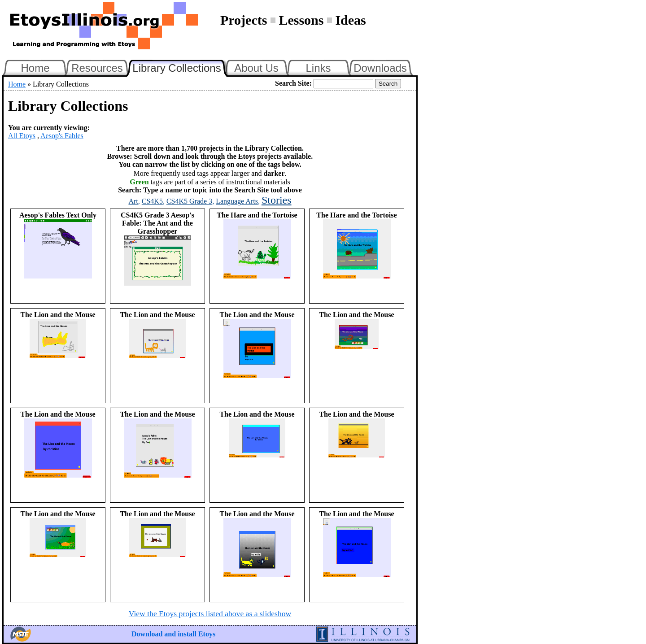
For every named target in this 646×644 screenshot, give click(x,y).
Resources (97, 68)
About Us (256, 68)
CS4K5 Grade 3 (189, 201)
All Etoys (22, 136)
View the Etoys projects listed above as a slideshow (210, 614)
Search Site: (293, 83)
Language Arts (237, 201)
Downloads (380, 68)
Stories (277, 200)
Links (318, 68)
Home (35, 68)
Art (133, 201)
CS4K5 (152, 201)
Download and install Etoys (173, 634)
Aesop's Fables (62, 136)
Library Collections (180, 67)
